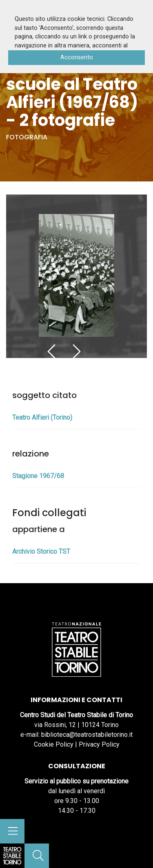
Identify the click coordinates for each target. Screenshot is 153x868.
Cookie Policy (54, 744)
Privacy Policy (99, 744)
